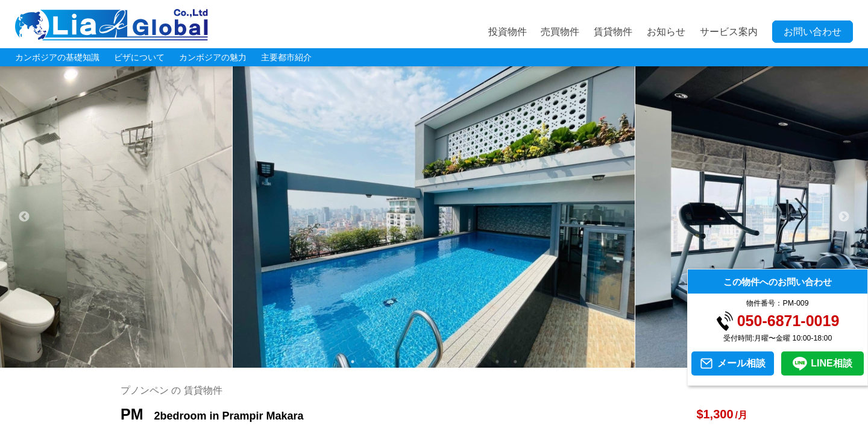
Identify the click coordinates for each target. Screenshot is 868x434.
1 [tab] (353, 362)
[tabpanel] (434, 217)
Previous (24, 217)
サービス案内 (729, 32)
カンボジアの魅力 (213, 57)
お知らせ (666, 32)
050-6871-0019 (788, 321)
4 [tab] (407, 362)
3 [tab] (389, 362)
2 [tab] (371, 362)
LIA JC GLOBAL (112, 25)
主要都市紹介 (286, 57)
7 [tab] (461, 362)
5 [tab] (425, 362)
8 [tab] (479, 362)
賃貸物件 (613, 32)
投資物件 (508, 32)
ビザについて (139, 57)
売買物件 (560, 32)
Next (844, 217)
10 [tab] (515, 362)
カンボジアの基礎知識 (57, 57)
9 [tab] (497, 362)
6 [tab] (443, 362)
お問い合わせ (813, 32)
